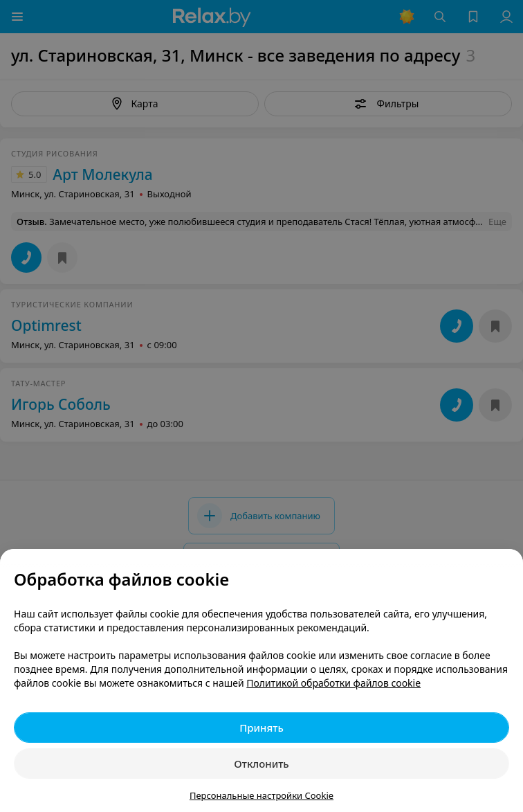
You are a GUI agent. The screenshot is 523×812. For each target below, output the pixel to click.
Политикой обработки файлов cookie (333, 683)
